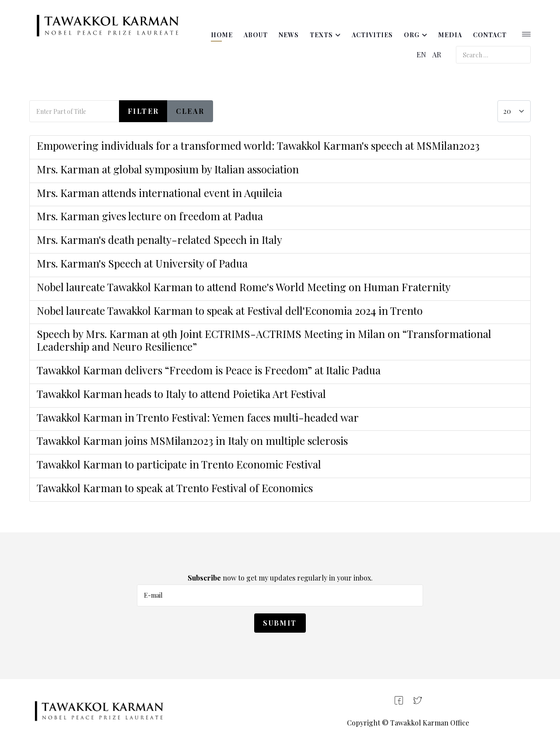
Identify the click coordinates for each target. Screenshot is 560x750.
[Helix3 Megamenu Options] (526, 35)
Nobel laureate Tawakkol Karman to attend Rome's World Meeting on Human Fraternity (244, 287)
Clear (190, 111)
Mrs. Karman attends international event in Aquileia (159, 193)
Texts (321, 35)
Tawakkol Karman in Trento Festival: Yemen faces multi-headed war (198, 417)
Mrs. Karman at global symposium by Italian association (168, 169)
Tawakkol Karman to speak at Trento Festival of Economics (175, 488)
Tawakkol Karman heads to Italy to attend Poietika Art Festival (181, 394)
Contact (490, 35)
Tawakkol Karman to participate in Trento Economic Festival (180, 464)
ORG (412, 35)
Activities (372, 35)
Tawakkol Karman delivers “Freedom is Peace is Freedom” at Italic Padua (209, 370)
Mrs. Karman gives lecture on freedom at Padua (150, 216)
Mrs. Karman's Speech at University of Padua (142, 263)
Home (222, 35)
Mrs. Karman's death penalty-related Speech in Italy (159, 239)
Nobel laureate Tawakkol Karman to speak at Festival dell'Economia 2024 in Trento (230, 310)
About (256, 35)
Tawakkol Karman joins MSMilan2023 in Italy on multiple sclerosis (194, 440)
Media (450, 35)
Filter (143, 111)
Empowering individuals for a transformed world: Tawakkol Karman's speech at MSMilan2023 (258, 145)
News (289, 35)
